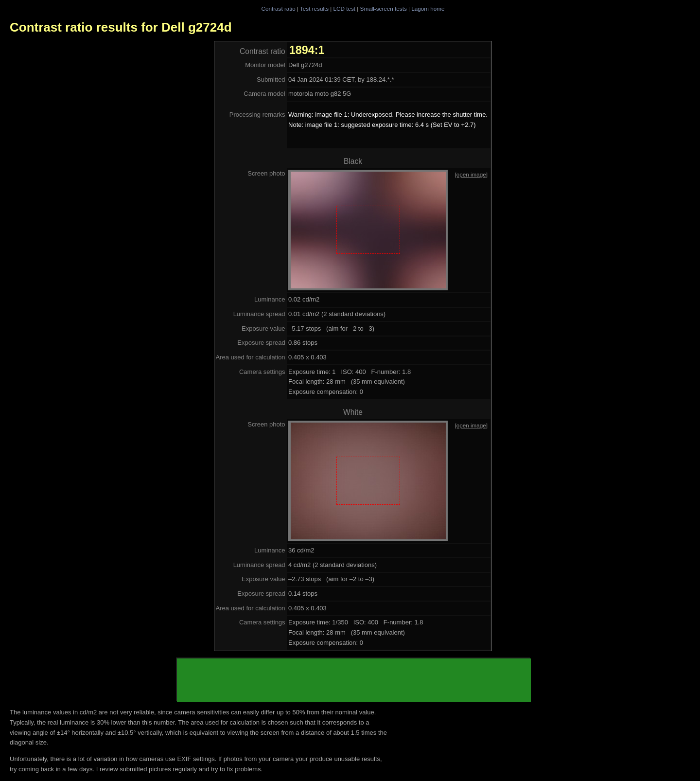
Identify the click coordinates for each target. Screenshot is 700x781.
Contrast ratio (278, 9)
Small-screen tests (384, 9)
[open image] (471, 174)
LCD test (344, 9)
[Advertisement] (354, 680)
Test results (314, 9)
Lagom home (428, 9)
